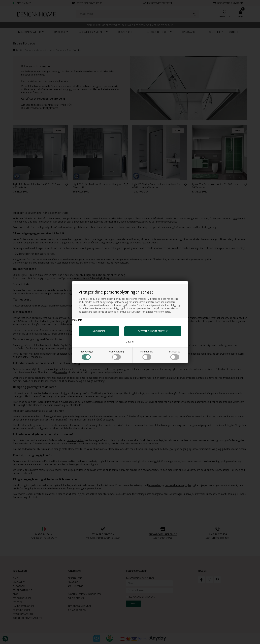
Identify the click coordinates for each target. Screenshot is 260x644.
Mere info (77, 320)
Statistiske (175, 355)
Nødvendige (86, 355)
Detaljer (130, 342)
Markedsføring (117, 355)
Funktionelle (147, 355)
